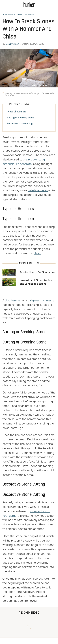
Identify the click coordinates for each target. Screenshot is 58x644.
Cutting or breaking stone (20, 118)
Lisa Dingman (12, 44)
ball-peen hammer (39, 301)
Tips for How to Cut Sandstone (37, 273)
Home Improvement (12, 15)
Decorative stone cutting (20, 124)
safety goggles (38, 191)
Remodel (30, 15)
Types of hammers (17, 112)
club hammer (13, 301)
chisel (38, 253)
